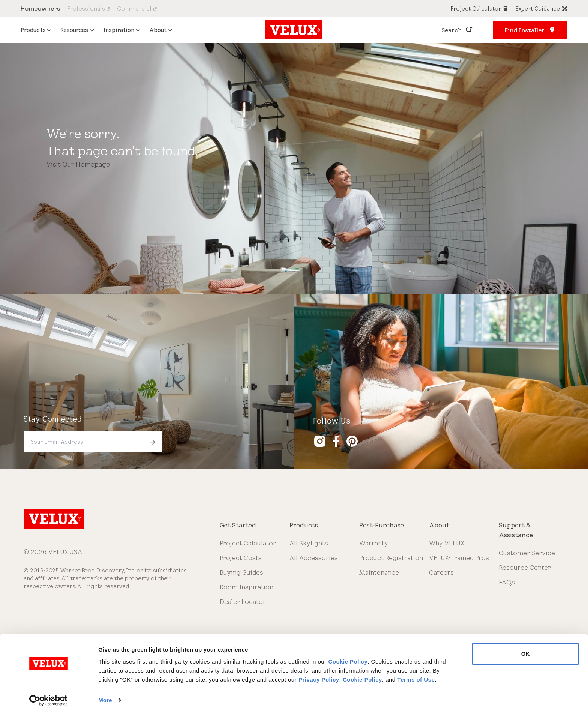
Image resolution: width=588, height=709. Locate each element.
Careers (441, 572)
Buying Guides (241, 572)
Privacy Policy (319, 674)
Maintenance (379, 572)
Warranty (374, 543)
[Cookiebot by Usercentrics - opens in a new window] (49, 694)
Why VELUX (446, 543)
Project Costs (241, 558)
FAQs (507, 582)
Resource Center (525, 568)
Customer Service (527, 553)
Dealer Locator (243, 602)
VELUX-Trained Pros (459, 558)
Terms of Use (416, 674)
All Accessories (314, 558)
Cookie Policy (348, 656)
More (105, 694)
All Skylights (309, 543)
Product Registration (391, 558)
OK (526, 648)
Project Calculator (248, 543)
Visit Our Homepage (78, 164)
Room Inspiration (247, 587)
